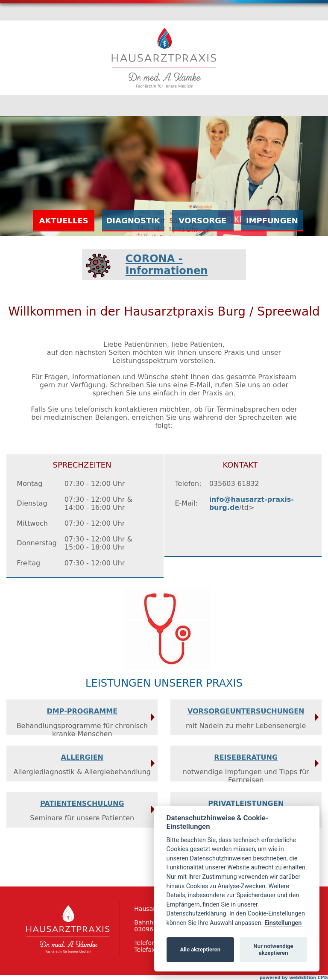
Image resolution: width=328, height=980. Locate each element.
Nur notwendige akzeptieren (274, 949)
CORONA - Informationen (167, 265)
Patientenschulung (82, 803)
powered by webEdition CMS (294, 978)
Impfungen (272, 221)
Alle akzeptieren (200, 949)
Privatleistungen (246, 803)
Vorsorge (202, 221)
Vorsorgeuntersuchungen (246, 711)
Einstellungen (283, 923)
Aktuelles (63, 221)
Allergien (82, 757)
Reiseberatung (246, 757)
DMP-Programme (82, 711)
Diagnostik (133, 221)
